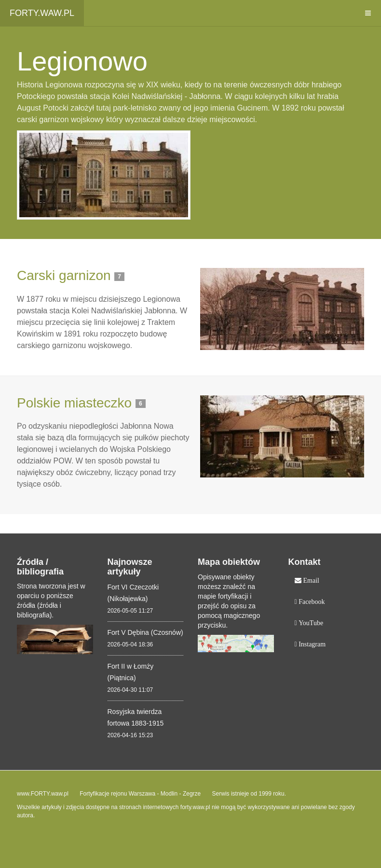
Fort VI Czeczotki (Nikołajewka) (133, 593)
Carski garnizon (64, 275)
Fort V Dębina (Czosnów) (145, 632)
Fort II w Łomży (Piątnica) (131, 672)
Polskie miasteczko (74, 403)
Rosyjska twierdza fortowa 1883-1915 (136, 717)
